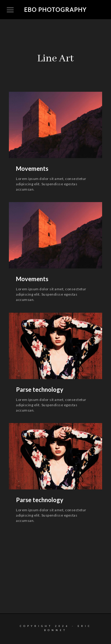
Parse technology (40, 389)
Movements (32, 168)
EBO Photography (55, 9)
